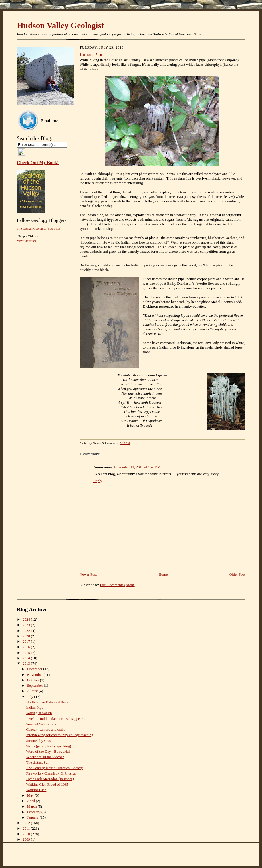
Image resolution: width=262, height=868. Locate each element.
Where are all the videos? (45, 757)
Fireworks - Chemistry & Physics (51, 773)
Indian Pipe (91, 55)
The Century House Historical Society (54, 768)
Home (163, 574)
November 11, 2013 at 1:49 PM (137, 467)
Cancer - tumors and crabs (45, 729)
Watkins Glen (36, 790)
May (31, 795)
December (35, 669)
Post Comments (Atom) (118, 585)
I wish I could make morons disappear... (56, 719)
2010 (27, 834)
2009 (27, 839)
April (32, 801)
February (34, 812)
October (34, 680)
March (32, 806)
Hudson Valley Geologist (61, 25)
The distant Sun (38, 762)
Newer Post (88, 574)
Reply (98, 481)
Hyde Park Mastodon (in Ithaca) (50, 779)
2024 (27, 619)
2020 (27, 636)
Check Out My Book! (38, 163)
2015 (27, 653)
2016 (27, 647)
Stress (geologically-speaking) (49, 746)
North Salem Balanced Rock (47, 702)
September (36, 685)
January (33, 817)
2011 (27, 828)
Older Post (237, 574)
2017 (27, 641)
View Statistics (26, 241)
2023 (27, 625)
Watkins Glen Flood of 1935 (47, 784)
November (35, 675)
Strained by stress (39, 741)
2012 (27, 823)
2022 (27, 631)
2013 (27, 663)
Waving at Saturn (39, 713)
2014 (27, 658)
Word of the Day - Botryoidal (48, 751)
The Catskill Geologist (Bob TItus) (39, 228)
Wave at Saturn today (42, 724)
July (31, 697)
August (33, 691)
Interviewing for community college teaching (60, 735)
